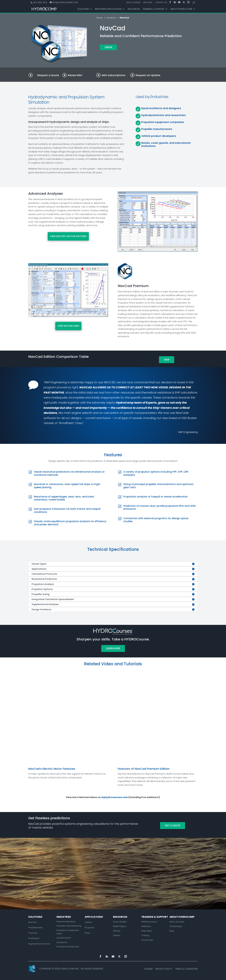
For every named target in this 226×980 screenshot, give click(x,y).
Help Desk (148, 3)
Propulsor (90, 928)
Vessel (88, 922)
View (167, 360)
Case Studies (120, 922)
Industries (64, 917)
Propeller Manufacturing (69, 926)
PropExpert (34, 938)
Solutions (83, 9)
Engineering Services (39, 944)
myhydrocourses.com (115, 797)
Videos (117, 935)
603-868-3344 (40, 2)
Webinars (146, 926)
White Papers (120, 926)
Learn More (113, 648)
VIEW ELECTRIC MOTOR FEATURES (68, 236)
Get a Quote (173, 825)
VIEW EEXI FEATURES (68, 326)
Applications (94, 917)
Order (108, 47)
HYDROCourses (149, 922)
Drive (87, 933)
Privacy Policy (164, 969)
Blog (172, 931)
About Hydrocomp (182, 917)
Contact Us (161, 3)
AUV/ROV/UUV (64, 938)
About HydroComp (181, 9)
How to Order (133, 3)
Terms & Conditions (186, 969)
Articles (117, 931)
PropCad (33, 933)
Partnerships (176, 926)
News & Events (177, 922)
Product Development (68, 947)
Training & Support (154, 9)
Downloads (147, 940)
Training (145, 935)
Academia (62, 942)
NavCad (32, 922)
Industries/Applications (108, 9)
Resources (134, 9)
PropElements (35, 928)
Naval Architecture (66, 922)
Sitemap (149, 969)
